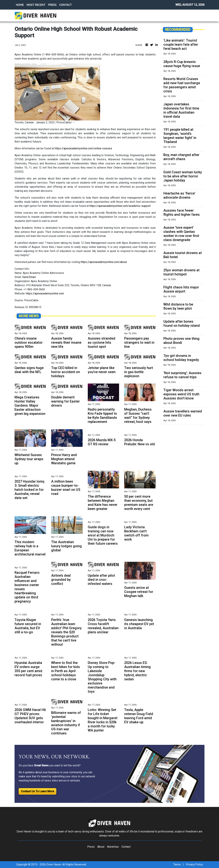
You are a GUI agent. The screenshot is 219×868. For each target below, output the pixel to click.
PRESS (52, 5)
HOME (20, 5)
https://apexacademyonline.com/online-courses (83, 148)
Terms (177, 864)
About (101, 847)
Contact (126, 847)
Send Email (29, 277)
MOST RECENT (36, 5)
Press (91, 847)
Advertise (113, 847)
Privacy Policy (194, 864)
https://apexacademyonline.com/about (104, 262)
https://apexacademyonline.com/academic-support (120, 206)
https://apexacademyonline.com (45, 293)
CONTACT (65, 5)
